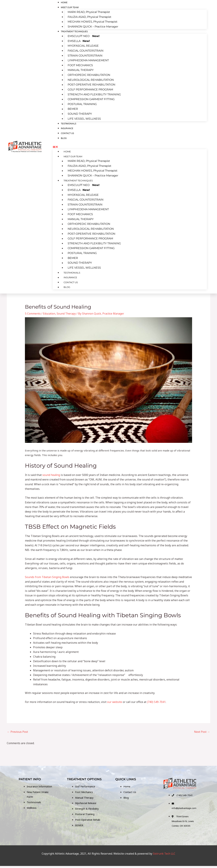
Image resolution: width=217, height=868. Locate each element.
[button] (130, 146)
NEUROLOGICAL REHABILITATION (91, 79)
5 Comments (33, 312)
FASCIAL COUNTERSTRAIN (86, 50)
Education (49, 312)
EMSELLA (79, 41)
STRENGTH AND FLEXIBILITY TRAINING (94, 94)
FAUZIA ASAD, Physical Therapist (90, 17)
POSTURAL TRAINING (82, 103)
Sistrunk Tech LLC (164, 856)
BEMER (73, 108)
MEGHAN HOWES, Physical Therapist (93, 22)
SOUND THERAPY (80, 113)
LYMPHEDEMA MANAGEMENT (88, 60)
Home (67, 151)
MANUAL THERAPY (81, 70)
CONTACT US (67, 132)
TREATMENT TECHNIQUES (74, 31)
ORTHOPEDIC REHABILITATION (89, 74)
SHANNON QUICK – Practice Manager (93, 27)
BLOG (64, 137)
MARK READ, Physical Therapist (89, 12)
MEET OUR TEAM (70, 7)
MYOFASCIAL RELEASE (83, 46)
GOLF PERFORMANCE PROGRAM (90, 89)
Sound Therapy (67, 312)
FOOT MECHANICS (80, 65)
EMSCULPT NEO (84, 36)
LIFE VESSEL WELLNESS (84, 117)
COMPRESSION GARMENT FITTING (91, 98)
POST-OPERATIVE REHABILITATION (91, 84)
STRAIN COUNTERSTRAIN (85, 55)
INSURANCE (70, 275)
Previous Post (18, 730)
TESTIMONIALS (71, 270)
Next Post (202, 730)
